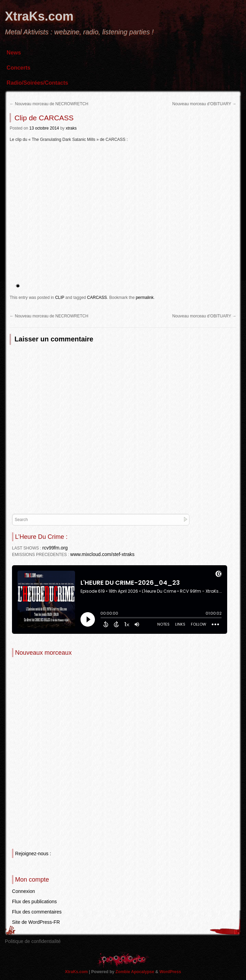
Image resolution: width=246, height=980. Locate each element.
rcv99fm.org (55, 548)
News (14, 53)
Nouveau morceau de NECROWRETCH (49, 104)
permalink (145, 298)
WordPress (170, 972)
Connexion (23, 891)
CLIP (60, 298)
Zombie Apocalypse (135, 972)
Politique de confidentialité (33, 941)
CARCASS (97, 298)
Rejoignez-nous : (33, 854)
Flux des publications (34, 902)
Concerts (18, 68)
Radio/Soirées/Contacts (37, 83)
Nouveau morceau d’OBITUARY (204, 104)
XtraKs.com (39, 16)
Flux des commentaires (37, 912)
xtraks (71, 128)
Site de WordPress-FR (36, 922)
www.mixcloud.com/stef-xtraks (102, 554)
